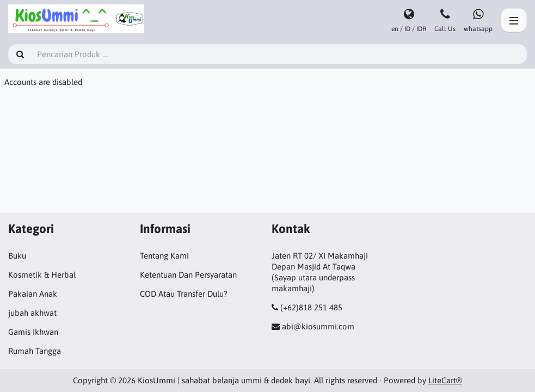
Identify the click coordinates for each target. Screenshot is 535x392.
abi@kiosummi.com (318, 326)
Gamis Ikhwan (33, 332)
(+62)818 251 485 (311, 307)
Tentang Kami (164, 256)
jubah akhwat (32, 313)
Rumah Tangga (35, 351)
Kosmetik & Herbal (42, 275)
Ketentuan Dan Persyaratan (188, 275)
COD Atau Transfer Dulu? (184, 294)
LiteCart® (445, 380)
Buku (17, 256)
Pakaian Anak (33, 294)
